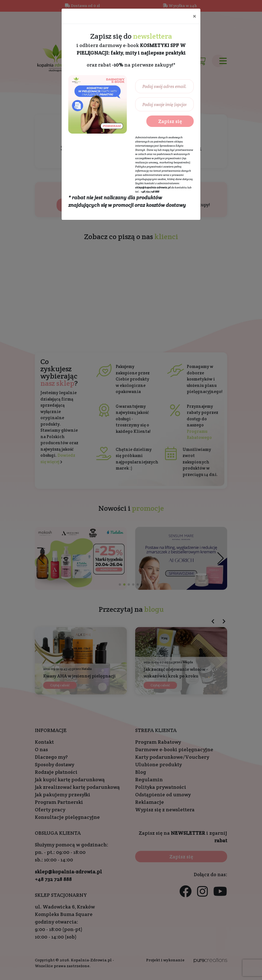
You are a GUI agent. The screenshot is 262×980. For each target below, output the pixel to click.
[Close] (194, 16)
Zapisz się (170, 121)
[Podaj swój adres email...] (164, 86)
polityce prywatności (168, 158)
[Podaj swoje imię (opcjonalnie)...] (164, 104)
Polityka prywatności (149, 167)
